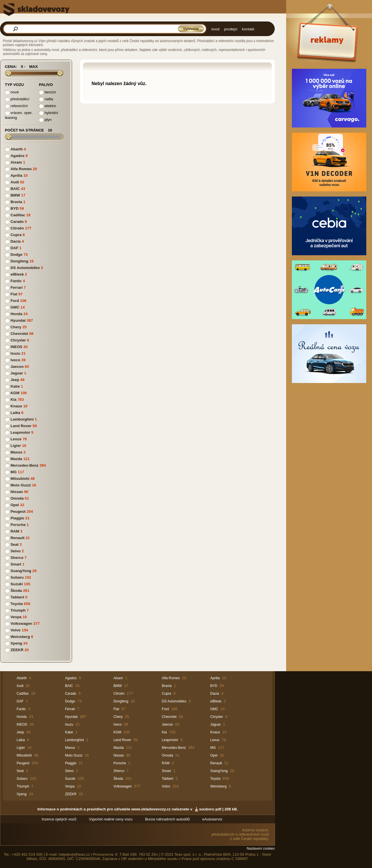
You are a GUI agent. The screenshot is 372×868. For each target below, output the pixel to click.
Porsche (18, 525)
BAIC (15, 189)
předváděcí (17, 99)
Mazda (16, 459)
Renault (18, 538)
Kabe (15, 386)
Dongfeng (19, 261)
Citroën (17, 228)
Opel (15, 505)
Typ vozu (14, 85)
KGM (15, 393)
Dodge (16, 255)
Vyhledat (191, 29)
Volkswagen (21, 623)
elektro (48, 106)
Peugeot (18, 511)
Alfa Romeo (21, 169)
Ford (15, 301)
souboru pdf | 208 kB (218, 809)
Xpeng (16, 643)
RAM (15, 531)
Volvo (16, 630)
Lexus (16, 439)
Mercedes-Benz (25, 465)
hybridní (49, 113)
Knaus (16, 406)
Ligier (16, 446)
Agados (18, 156)
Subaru (17, 577)
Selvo (16, 551)
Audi (15, 182)
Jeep (15, 380)
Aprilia (16, 175)
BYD (15, 208)
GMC (15, 307)
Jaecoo (17, 367)
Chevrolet (19, 334)
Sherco (17, 558)
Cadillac (18, 215)
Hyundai (18, 320)
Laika (15, 413)
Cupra (16, 235)
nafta (46, 99)
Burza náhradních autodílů (167, 819)
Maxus (16, 452)
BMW (15, 195)
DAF (14, 248)
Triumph (18, 610)
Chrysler (18, 340)
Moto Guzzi (21, 485)
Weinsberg (20, 637)
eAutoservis (212, 819)
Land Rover (21, 426)
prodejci (231, 29)
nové (12, 92)
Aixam (16, 162)
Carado (17, 222)
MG (14, 472)
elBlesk (17, 274)
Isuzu (15, 353)
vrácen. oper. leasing (19, 115)
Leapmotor (20, 432)
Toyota (17, 604)
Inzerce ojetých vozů (59, 819)
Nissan (17, 492)
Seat (15, 544)
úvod (215, 29)
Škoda (16, 591)
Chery (16, 327)
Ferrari (17, 287)
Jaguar (17, 373)
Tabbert (17, 597)
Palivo (46, 85)
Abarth (17, 149)
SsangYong (21, 571)
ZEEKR (17, 650)
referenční (16, 106)
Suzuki (17, 584)
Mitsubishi (20, 479)
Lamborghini (22, 419)
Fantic (16, 281)
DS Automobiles (25, 268)
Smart (16, 564)
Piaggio (17, 518)
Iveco (15, 360)
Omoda (17, 498)
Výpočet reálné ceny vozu (111, 819)
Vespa (16, 617)
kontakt (248, 29)
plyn (45, 120)
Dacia (16, 241)
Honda (16, 314)
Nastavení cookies (261, 849)
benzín (48, 92)
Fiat (14, 294)
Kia (14, 399)
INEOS (16, 347)
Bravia (16, 202)
